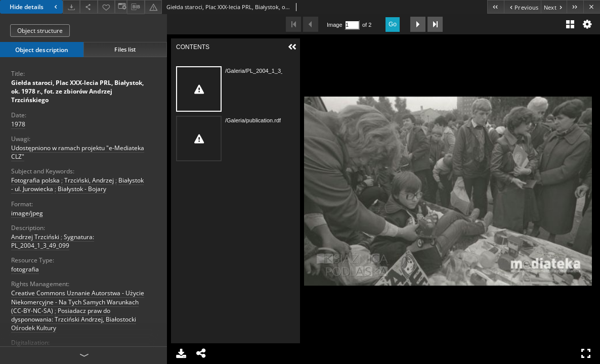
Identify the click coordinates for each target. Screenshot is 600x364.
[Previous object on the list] (522, 7)
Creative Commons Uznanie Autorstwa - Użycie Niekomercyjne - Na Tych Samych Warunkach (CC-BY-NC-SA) (78, 302)
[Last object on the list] (575, 7)
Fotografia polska (35, 180)
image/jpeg (27, 213)
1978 (18, 124)
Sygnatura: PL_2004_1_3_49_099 (53, 241)
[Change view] (121, 7)
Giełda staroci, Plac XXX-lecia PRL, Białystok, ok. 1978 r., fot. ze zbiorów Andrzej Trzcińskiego (77, 91)
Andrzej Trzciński (35, 237)
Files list (125, 49)
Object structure (40, 31)
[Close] (592, 7)
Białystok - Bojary (82, 189)
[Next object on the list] (554, 7)
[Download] (71, 7)
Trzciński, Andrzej (89, 180)
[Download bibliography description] (136, 7)
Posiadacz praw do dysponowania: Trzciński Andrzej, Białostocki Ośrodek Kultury (74, 319)
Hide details (35, 7)
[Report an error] (153, 7)
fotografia (25, 269)
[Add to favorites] (106, 7)
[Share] (89, 7)
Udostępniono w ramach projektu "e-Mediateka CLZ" (78, 152)
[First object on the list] (496, 7)
